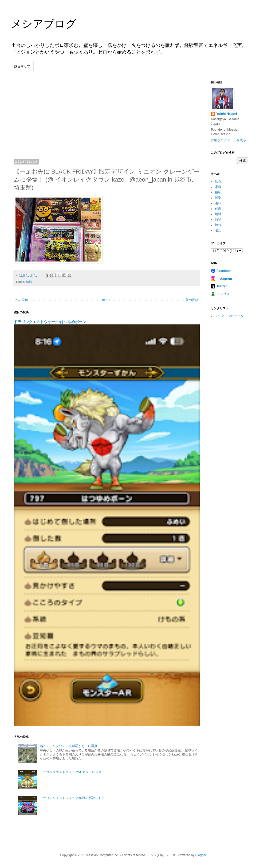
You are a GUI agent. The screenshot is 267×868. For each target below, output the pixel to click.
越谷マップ (22, 66)
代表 (218, 209)
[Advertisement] (107, 120)
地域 (29, 282)
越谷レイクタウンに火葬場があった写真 (69, 746)
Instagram (224, 279)
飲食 (218, 182)
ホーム (107, 300)
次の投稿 (22, 300)
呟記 (218, 230)
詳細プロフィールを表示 (229, 140)
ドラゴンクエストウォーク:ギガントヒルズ (71, 772)
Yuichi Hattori (227, 114)
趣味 (218, 203)
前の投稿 (192, 300)
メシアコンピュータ (229, 316)
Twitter (222, 286)
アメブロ (223, 294)
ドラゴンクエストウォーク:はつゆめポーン (50, 322)
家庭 (218, 187)
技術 (218, 192)
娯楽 (218, 198)
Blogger (201, 855)
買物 (218, 219)
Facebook (224, 271)
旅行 (218, 225)
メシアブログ (44, 24)
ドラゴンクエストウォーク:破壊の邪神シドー (72, 798)
